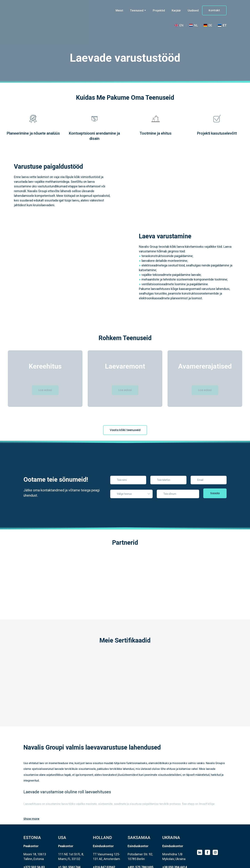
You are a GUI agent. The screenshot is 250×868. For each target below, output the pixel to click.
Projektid (159, 10)
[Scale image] (42, 566)
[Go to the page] (41, 10)
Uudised (193, 10)
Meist (119, 10)
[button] (214, 10)
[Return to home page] (209, 827)
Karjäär (176, 10)
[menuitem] (179, 25)
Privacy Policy (151, 864)
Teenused (137, 10)
